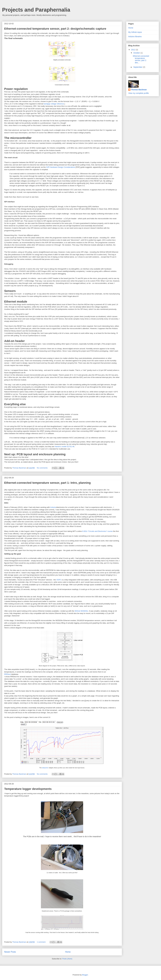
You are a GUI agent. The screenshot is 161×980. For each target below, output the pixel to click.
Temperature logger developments (28, 789)
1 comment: (42, 942)
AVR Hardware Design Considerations (61, 167)
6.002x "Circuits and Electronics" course (97, 531)
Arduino (53, 507)
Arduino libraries (135, 37)
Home (68, 952)
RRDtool (7, 674)
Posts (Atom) (67, 959)
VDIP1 (59, 580)
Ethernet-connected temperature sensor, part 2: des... (141, 59)
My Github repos (135, 32)
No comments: (43, 468)
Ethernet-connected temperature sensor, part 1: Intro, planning (47, 483)
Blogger (85, 975)
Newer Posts (10, 952)
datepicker (45, 768)
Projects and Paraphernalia (36, 10)
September (138, 67)
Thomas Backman (19, 468)
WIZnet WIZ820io (81, 611)
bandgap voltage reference (54, 104)
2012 (133, 50)
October (137, 53)
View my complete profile (138, 93)
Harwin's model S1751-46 (65, 447)
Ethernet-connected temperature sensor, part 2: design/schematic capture (55, 29)
